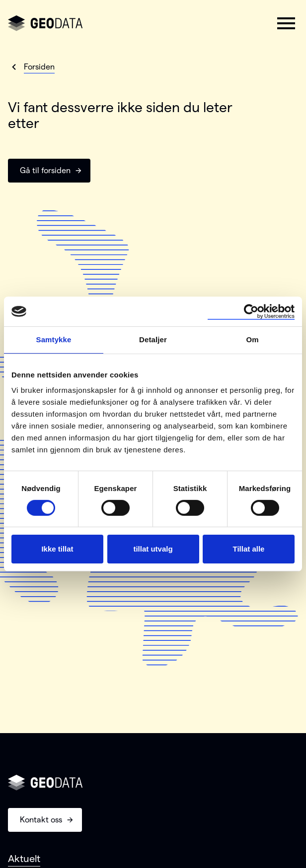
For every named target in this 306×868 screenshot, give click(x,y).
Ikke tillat (57, 549)
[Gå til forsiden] (45, 23)
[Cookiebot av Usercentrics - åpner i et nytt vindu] (251, 311)
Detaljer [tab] (153, 340)
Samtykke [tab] (54, 340)
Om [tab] (252, 340)
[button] (286, 23)
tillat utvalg (153, 549)
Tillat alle (249, 549)
